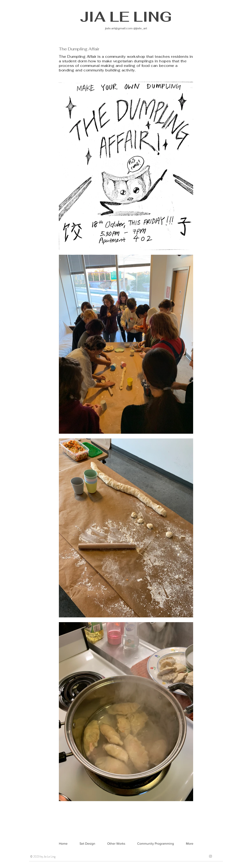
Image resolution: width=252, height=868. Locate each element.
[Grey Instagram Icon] (210, 856)
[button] (116, 844)
